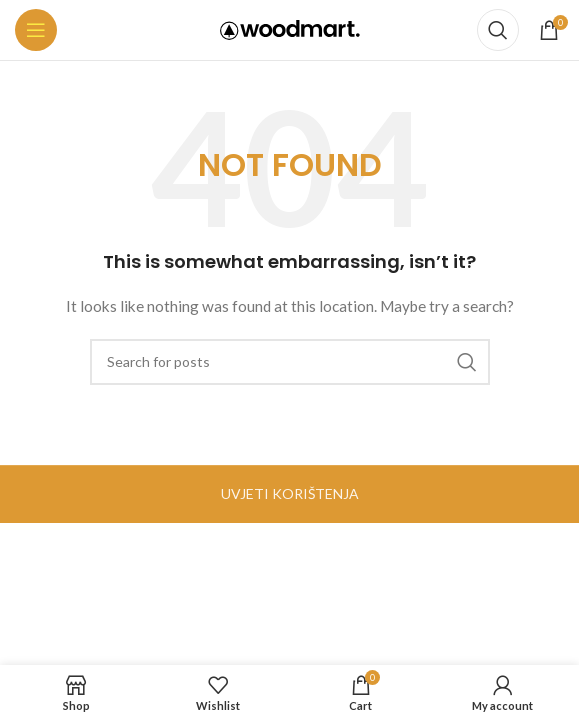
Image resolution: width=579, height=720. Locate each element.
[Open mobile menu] (36, 30)
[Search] (498, 30)
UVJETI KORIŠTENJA (290, 493)
